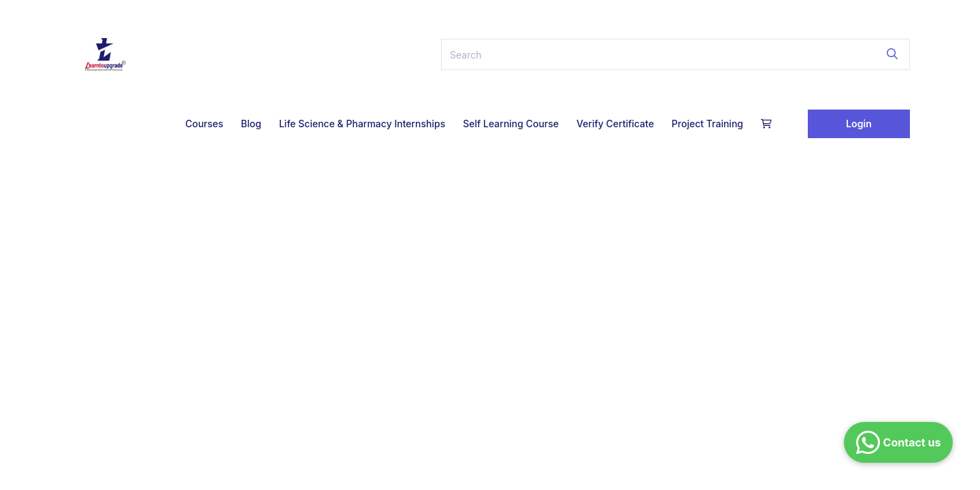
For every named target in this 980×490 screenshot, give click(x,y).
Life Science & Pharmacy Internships (362, 124)
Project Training (707, 124)
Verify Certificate (615, 124)
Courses (204, 124)
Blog (251, 124)
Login (859, 124)
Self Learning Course (511, 124)
